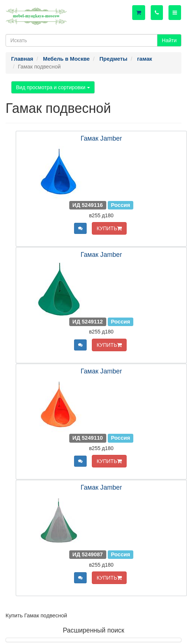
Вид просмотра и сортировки (53, 87)
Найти (169, 40)
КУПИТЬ (109, 228)
